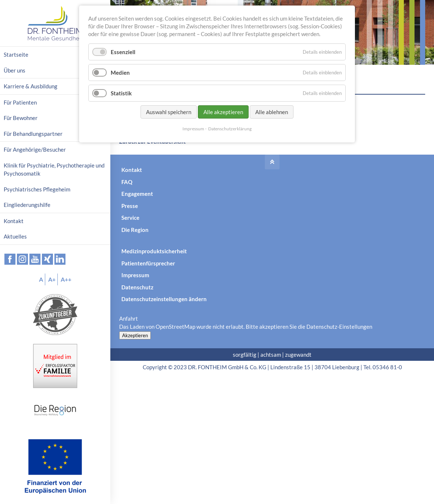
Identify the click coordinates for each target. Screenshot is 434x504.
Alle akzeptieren (223, 112)
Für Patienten (20, 102)
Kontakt (132, 170)
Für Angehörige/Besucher (35, 149)
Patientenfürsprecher (148, 263)
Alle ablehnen (272, 112)
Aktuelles (15, 236)
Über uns (15, 70)
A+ (52, 279)
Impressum (135, 275)
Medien (120, 73)
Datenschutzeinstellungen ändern (164, 299)
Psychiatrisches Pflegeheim (37, 189)
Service (130, 218)
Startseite (16, 54)
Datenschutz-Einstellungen (339, 327)
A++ (66, 279)
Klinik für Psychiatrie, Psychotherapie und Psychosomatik (54, 170)
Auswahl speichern (169, 112)
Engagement (137, 194)
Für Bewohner (21, 118)
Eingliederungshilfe (27, 205)
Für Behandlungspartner (33, 134)
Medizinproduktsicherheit (154, 251)
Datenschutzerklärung (230, 129)
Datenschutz (137, 287)
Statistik (121, 93)
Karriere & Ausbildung (31, 86)
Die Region (135, 230)
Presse (130, 206)
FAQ (127, 182)
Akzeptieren (135, 335)
